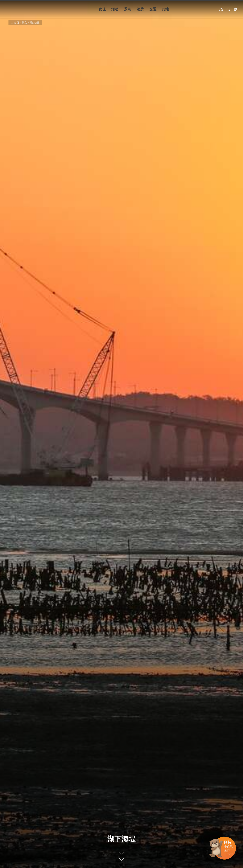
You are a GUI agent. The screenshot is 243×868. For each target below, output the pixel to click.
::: (5, 2)
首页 (17, 23)
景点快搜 (35, 23)
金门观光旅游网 (27, 9)
